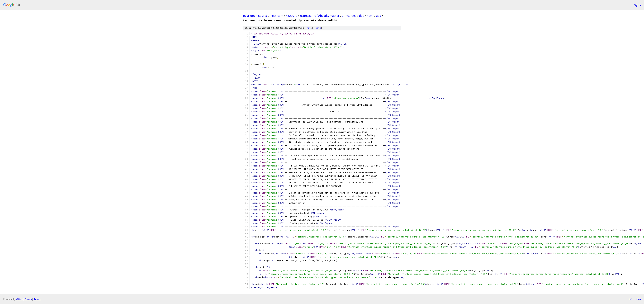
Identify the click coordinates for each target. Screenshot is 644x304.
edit (318, 28)
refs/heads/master (326, 16)
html (370, 16)
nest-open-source (255, 16)
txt (630, 299)
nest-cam (277, 16)
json (638, 299)
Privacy (28, 299)
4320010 (292, 16)
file (309, 28)
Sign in (637, 5)
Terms (37, 299)
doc (362, 16)
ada (379, 16)
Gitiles (19, 299)
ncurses (305, 16)
